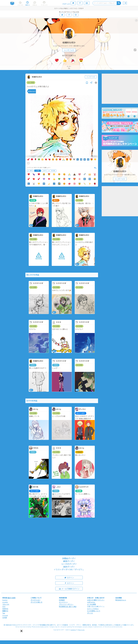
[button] (22, 631)
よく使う (30, 171)
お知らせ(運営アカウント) (96, 600)
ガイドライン (63, 602)
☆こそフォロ (69, 50)
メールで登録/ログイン (69, 589)
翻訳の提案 (12, 598)
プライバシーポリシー (66, 604)
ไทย (4, 613)
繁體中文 (5, 611)
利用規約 (62, 600)
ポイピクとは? (35, 600)
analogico (73, 630)
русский (5, 615)
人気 (38, 171)
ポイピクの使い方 (36, 602)
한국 (4, 607)
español (5, 602)
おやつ (45, 171)
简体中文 (5, 609)
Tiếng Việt (6, 604)
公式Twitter (91, 602)
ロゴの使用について (94, 611)
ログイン (69, 577)
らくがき (31, 83)
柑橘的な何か (69, 43)
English (5, 600)
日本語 (5, 618)
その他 (53, 171)
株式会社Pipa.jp (121, 600)
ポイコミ (90, 613)
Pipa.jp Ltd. (81, 630)
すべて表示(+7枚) (62, 154)
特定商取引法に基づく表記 (68, 607)
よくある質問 (92, 604)
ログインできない (93, 609)
